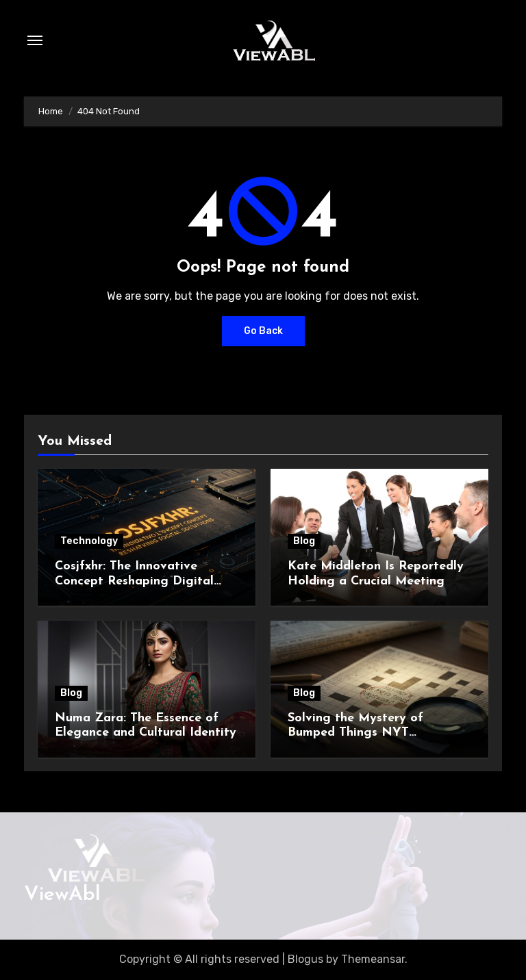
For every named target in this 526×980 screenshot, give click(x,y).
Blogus (305, 959)
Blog (304, 541)
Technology (89, 541)
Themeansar (373, 959)
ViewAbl (62, 895)
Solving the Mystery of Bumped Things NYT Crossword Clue (355, 733)
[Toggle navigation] (35, 40)
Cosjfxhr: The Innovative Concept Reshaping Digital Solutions (134, 581)
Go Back (263, 331)
